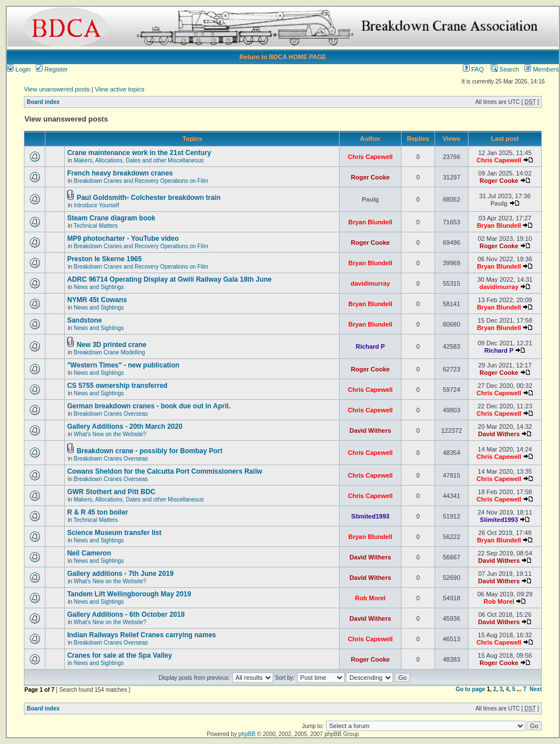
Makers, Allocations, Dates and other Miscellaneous (139, 160)
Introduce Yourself (97, 205)
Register (52, 69)
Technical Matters (96, 226)
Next (536, 689)
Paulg (370, 199)
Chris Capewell (371, 157)
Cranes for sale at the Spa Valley (120, 655)
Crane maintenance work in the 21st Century (139, 153)
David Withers (370, 430)
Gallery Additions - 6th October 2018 (126, 615)
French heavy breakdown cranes (120, 173)
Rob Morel (370, 598)
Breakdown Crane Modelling (110, 352)
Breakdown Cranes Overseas (111, 414)
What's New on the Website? (110, 434)
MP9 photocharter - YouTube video (123, 239)
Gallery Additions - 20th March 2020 (125, 427)
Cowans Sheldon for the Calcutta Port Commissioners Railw (164, 471)
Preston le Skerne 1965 (104, 259)
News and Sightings (99, 287)
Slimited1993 (370, 516)
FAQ (473, 69)
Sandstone (84, 320)
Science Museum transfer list (114, 533)
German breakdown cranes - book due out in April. (149, 406)
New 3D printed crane (112, 345)
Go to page (470, 689)
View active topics (120, 89)
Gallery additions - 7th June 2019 (120, 574)
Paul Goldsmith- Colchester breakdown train (149, 198)
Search (505, 69)
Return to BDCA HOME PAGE (283, 57)
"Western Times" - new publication (123, 365)
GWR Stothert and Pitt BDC (111, 492)
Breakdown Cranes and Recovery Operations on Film (141, 181)
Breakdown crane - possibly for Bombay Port (150, 451)
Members (542, 69)
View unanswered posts (57, 89)
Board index (43, 102)
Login (19, 69)
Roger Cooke (370, 177)
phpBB (247, 734)
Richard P (370, 346)
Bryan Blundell (370, 222)
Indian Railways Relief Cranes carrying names (141, 635)
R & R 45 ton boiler (97, 512)
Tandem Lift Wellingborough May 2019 (129, 594)
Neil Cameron (89, 553)
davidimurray (370, 283)
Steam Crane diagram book (111, 218)
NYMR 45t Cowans (97, 300)
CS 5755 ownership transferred (117, 386)
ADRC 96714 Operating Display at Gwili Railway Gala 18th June (169, 279)
